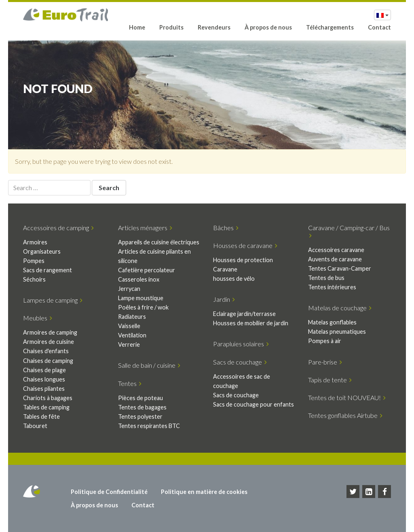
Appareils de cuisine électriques (159, 242)
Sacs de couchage (240, 362)
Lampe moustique (141, 298)
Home (137, 27)
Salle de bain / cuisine (149, 365)
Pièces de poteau (140, 398)
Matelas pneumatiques (337, 332)
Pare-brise (325, 362)
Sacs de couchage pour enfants (253, 404)
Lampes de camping (53, 300)
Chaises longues (44, 379)
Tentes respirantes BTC (149, 426)
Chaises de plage (44, 370)
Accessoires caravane (336, 250)
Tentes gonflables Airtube (345, 415)
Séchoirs (34, 279)
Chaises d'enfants (46, 351)
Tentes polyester (140, 416)
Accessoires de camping (58, 228)
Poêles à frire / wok (143, 307)
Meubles (38, 318)
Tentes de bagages (142, 407)
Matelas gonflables (332, 322)
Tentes (130, 383)
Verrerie (129, 344)
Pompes (34, 261)
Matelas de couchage (340, 308)
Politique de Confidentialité (109, 492)
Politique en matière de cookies (204, 492)
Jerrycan (129, 289)
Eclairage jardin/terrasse (244, 314)
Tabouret (35, 426)
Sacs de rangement (48, 270)
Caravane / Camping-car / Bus (349, 231)
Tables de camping (46, 407)
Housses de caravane (245, 245)
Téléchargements (330, 27)
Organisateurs (42, 251)
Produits (171, 27)
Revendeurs (214, 27)
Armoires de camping (50, 332)
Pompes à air (325, 341)
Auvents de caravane (335, 259)
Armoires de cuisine (49, 342)
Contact (379, 27)
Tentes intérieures (332, 287)
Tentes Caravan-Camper (340, 268)
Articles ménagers (145, 228)
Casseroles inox (139, 279)
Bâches (226, 228)
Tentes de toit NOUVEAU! (347, 397)
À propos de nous (268, 27)
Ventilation (132, 335)
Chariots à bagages (48, 398)
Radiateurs (132, 317)
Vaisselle (129, 326)
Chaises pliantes (44, 389)
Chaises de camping (48, 361)
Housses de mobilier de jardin (251, 323)
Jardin (224, 299)
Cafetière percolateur (147, 270)
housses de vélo (234, 279)
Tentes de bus (326, 278)
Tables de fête (41, 416)
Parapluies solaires (241, 344)
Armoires (35, 242)
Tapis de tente (330, 380)
